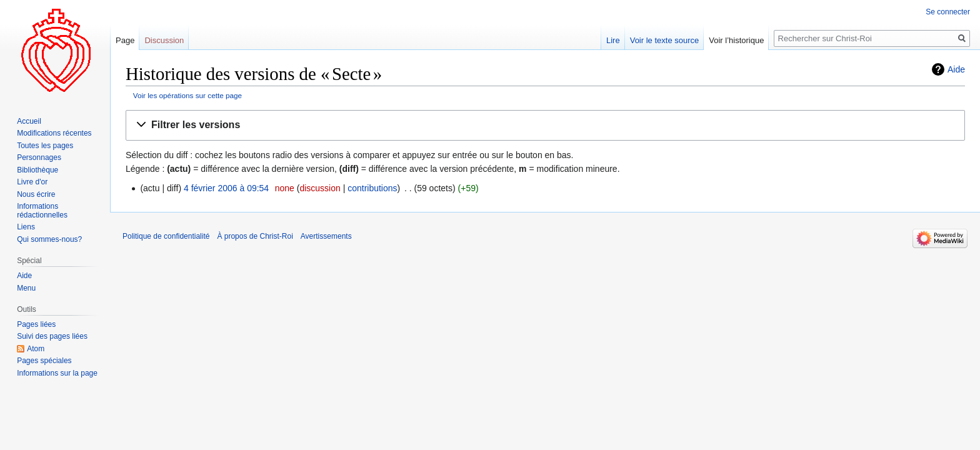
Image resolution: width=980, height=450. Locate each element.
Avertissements (326, 236)
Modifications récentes (54, 133)
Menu (26, 288)
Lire (613, 40)
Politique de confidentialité (166, 236)
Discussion (164, 40)
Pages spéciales (44, 361)
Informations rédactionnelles (42, 211)
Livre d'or (32, 182)
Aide (956, 69)
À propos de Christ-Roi (255, 236)
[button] (545, 125)
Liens (26, 227)
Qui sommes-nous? (49, 239)
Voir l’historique (736, 40)
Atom (36, 349)
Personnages (39, 157)
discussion (320, 188)
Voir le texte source (665, 40)
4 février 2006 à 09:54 (226, 188)
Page (125, 40)
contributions (372, 188)
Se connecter (948, 12)
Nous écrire (36, 194)
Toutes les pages (45, 146)
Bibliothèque (37, 170)
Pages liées (36, 324)
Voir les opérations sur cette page (187, 95)
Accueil (29, 121)
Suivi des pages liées (52, 336)
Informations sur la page (57, 373)
